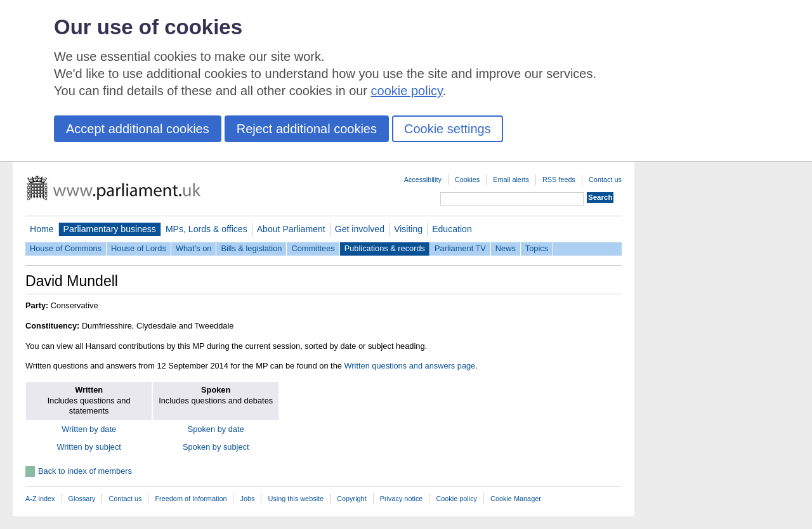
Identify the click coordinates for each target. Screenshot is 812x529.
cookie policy (407, 91)
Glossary (82, 499)
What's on (194, 248)
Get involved (360, 229)
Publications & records (385, 248)
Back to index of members (85, 471)
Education (452, 229)
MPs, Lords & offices (206, 229)
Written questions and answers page (409, 366)
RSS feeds (559, 180)
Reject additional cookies (307, 129)
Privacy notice (402, 499)
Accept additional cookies (138, 129)
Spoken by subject (216, 447)
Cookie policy (456, 499)
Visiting (408, 229)
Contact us (605, 180)
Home (42, 229)
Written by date (89, 429)
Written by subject (88, 447)
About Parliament (291, 229)
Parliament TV (460, 248)
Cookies (467, 180)
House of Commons (66, 248)
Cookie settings (448, 129)
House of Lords (139, 248)
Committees (313, 248)
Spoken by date (216, 429)
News (506, 248)
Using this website (296, 499)
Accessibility (423, 180)
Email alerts (511, 180)
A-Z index (40, 499)
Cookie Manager (516, 499)
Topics (537, 248)
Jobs (247, 499)
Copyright (352, 499)
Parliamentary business (110, 229)
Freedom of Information (191, 499)
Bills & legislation (251, 248)
